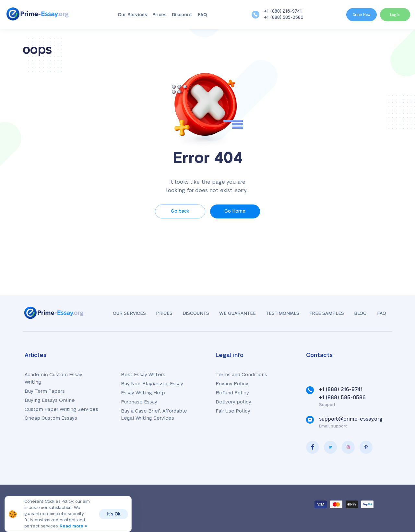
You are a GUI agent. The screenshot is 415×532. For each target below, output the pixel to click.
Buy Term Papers (45, 391)
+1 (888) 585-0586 (273, 18)
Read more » (74, 526)
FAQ (197, 15)
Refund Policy (232, 393)
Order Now (350, 14)
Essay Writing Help (143, 393)
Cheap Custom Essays (51, 418)
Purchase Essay (139, 402)
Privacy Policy (232, 384)
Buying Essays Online (50, 400)
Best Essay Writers (143, 375)
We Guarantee (232, 314)
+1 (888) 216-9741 (272, 11)
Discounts (189, 314)
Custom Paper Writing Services (61, 409)
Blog (359, 314)
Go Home (237, 211)
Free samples (324, 314)
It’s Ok (114, 514)
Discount (177, 15)
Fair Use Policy (233, 411)
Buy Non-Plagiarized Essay (152, 384)
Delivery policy (233, 402)
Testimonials (278, 314)
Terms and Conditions (241, 375)
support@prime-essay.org (351, 419)
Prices (154, 15)
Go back (179, 211)
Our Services (127, 15)
